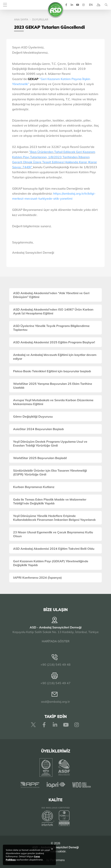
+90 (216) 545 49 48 (55, 665)
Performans (57, 860)
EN (91, 5)
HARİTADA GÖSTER (56, 641)
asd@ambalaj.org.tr (55, 702)
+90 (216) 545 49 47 (55, 683)
